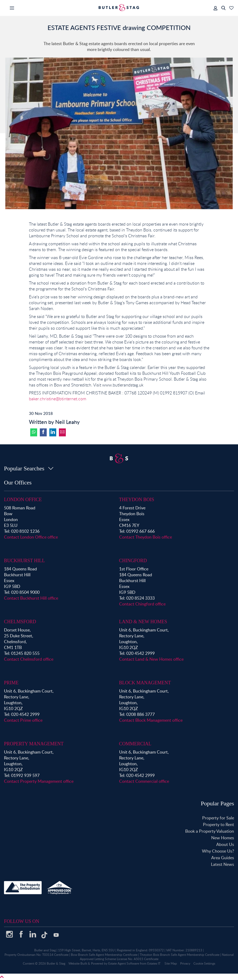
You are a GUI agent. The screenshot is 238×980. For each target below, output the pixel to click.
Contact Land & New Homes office (151, 659)
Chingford (133, 561)
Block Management (145, 683)
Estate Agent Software (124, 963)
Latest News (222, 864)
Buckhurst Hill (24, 561)
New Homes (223, 838)
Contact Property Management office (39, 781)
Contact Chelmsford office (29, 659)
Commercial (135, 744)
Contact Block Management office (151, 720)
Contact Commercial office (144, 781)
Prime (11, 683)
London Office (23, 500)
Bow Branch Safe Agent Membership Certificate (104, 955)
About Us (225, 844)
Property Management (34, 744)
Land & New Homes (143, 622)
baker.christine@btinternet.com (58, 399)
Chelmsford (20, 622)
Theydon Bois (137, 500)
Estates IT (154, 963)
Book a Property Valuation (210, 831)
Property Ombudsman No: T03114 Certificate (36, 955)
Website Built (78, 963)
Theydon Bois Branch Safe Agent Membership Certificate (180, 955)
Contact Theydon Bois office (146, 537)
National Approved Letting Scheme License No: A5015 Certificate (157, 957)
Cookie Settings (204, 963)
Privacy (185, 963)
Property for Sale (218, 818)
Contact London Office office (31, 537)
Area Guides (223, 858)
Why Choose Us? (218, 851)
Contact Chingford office (142, 604)
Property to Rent (218, 824)
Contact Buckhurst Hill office (31, 598)
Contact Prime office (23, 720)
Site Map (171, 963)
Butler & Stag (56, 963)
